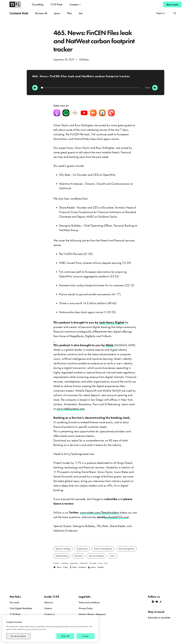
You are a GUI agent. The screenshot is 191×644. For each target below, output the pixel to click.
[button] (75, 5)
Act (81, 13)
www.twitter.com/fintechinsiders (99, 512)
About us (49, 602)
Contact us (49, 614)
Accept (86, 636)
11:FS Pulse (56, 4)
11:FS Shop (15, 614)
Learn (57, 13)
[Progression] (91, 88)
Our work (14, 602)
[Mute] (155, 88)
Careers (48, 608)
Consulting (38, 4)
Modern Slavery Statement (92, 614)
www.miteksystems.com (71, 409)
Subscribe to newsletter (159, 618)
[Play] (35, 88)
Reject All (65, 636)
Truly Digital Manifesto (21, 608)
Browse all (41, 13)
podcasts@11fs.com (117, 517)
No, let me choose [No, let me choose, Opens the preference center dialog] (18, 636)
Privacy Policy (86, 608)
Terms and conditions (89, 602)
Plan (69, 13)
